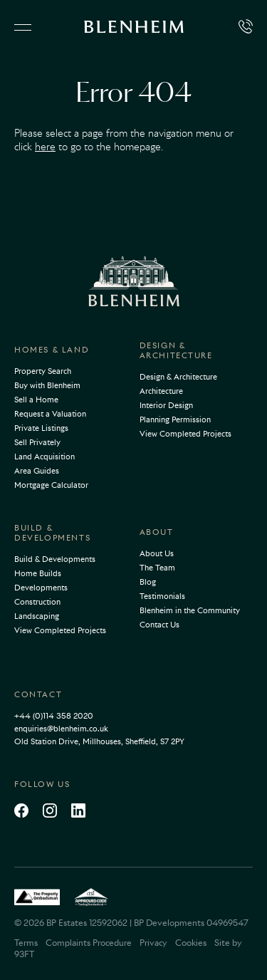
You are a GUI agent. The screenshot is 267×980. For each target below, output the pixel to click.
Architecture (161, 391)
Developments (41, 588)
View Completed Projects (185, 434)
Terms (26, 943)
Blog (148, 582)
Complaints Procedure (89, 943)
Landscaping (37, 616)
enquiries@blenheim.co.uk (61, 729)
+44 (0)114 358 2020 (54, 716)
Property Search (43, 371)
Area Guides (37, 471)
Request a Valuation (50, 414)
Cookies (191, 943)
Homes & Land (52, 350)
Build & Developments (52, 533)
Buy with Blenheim (47, 385)
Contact (38, 694)
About (157, 532)
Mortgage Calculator (51, 485)
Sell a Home (36, 400)
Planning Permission (175, 419)
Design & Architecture (176, 350)
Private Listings (41, 428)
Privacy (153, 943)
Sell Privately (37, 442)
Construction (37, 602)
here (45, 147)
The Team (157, 568)
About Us (157, 553)
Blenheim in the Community (190, 610)
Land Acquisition (44, 457)
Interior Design (166, 405)
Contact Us (159, 625)
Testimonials (162, 596)
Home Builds (38, 573)
